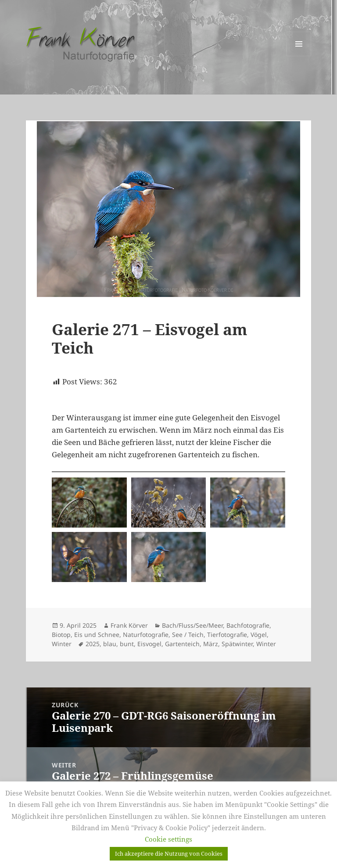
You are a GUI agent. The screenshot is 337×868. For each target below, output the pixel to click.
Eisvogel (149, 644)
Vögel (259, 635)
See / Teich (188, 635)
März (211, 644)
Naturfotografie (146, 635)
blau (110, 644)
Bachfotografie (248, 625)
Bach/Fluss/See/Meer (192, 625)
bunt (127, 644)
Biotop (61, 635)
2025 (93, 644)
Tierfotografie (227, 635)
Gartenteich (182, 644)
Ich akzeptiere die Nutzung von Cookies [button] (169, 854)
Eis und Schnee (97, 635)
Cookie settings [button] (168, 839)
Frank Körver (129, 625)
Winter (62, 644)
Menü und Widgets (299, 56)
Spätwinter (237, 644)
